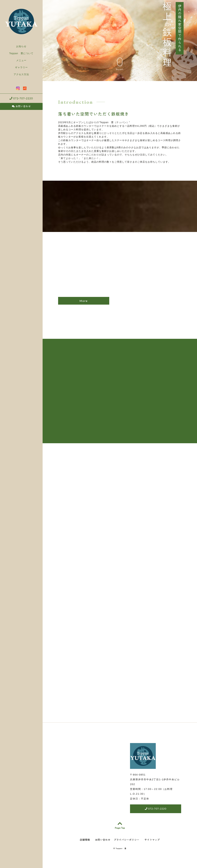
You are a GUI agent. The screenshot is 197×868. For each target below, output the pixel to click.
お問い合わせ (21, 106)
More (84, 301)
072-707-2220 (21, 98)
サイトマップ (152, 841)
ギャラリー (21, 67)
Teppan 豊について (21, 53)
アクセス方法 (21, 74)
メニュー (21, 60)
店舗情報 (85, 841)
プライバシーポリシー (127, 841)
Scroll (120, 64)
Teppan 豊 (121, 849)
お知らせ (21, 46)
